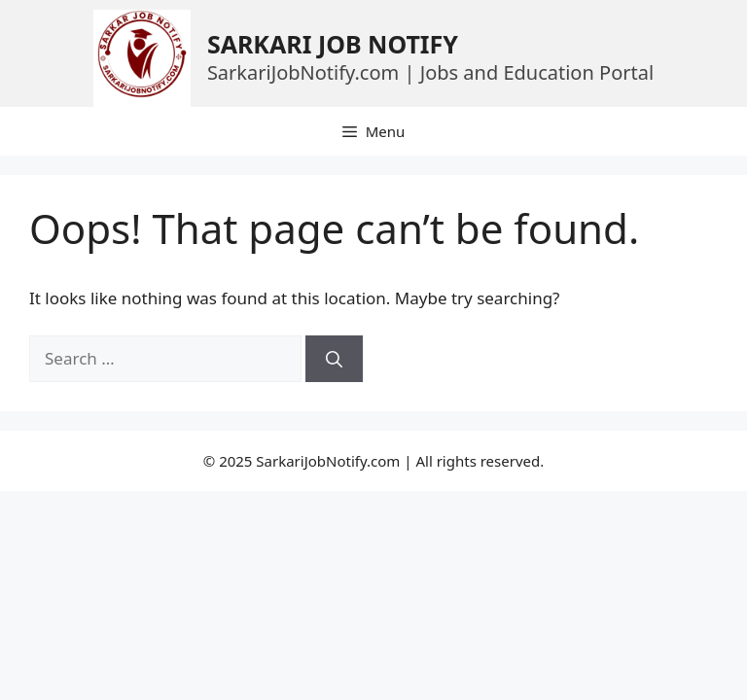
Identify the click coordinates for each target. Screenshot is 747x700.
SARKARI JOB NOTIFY (333, 44)
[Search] (334, 359)
